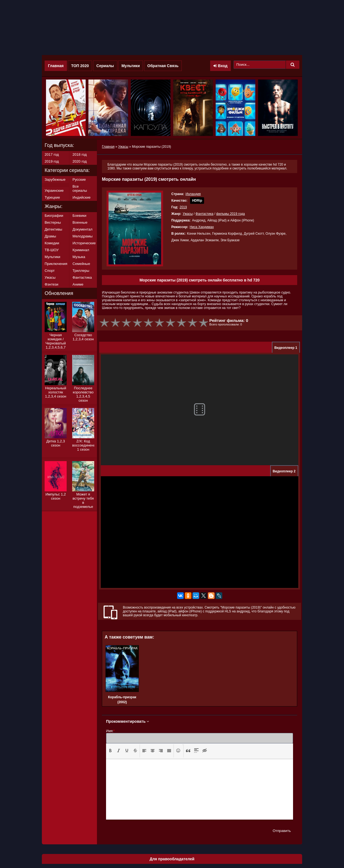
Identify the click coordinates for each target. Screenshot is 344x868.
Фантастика (204, 214)
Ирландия (193, 194)
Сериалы (105, 66)
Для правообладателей (172, 859)
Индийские (81, 197)
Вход (220, 66)
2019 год (52, 161)
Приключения (56, 264)
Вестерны (53, 222)
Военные (80, 222)
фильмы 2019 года (231, 214)
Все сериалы (80, 188)
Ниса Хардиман (202, 227)
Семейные (81, 264)
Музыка (79, 257)
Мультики (131, 66)
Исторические (84, 243)
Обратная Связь (163, 66)
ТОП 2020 (80, 66)
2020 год (80, 161)
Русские (79, 180)
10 (204, 323)
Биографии (54, 216)
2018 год (80, 154)
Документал (82, 229)
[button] (110, 751)
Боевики (79, 216)
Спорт (50, 271)
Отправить (282, 831)
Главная (56, 66)
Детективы (53, 229)
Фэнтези (52, 284)
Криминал (81, 250)
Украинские (54, 191)
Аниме (78, 284)
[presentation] (110, 751)
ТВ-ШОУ (52, 250)
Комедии (52, 243)
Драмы (50, 236)
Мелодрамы (82, 236)
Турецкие (52, 197)
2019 (183, 207)
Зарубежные (55, 180)
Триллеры (81, 271)
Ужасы (188, 214)
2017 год (52, 154)
